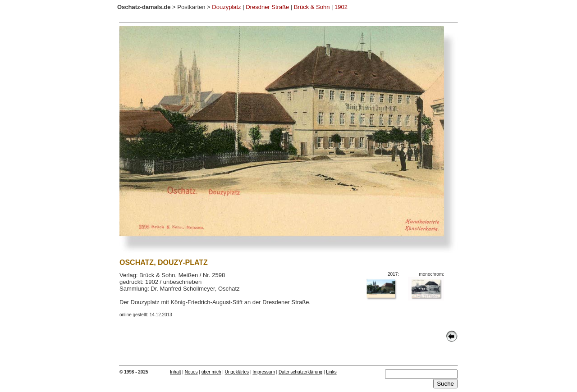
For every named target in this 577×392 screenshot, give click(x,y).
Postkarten (191, 7)
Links (331, 372)
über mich (211, 372)
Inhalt (175, 372)
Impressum (263, 372)
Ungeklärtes (237, 372)
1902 (341, 7)
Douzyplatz (226, 7)
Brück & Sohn (312, 7)
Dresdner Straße (267, 7)
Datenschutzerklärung (300, 372)
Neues (191, 372)
